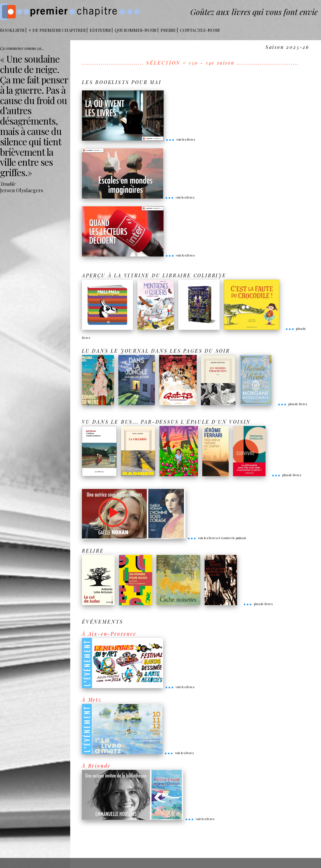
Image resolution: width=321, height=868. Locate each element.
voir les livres (180, 139)
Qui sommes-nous (136, 30)
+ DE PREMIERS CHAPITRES (57, 30)
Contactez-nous (200, 30)
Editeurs (100, 30)
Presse (168, 30)
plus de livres (292, 404)
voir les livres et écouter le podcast (217, 538)
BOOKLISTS (12, 30)
